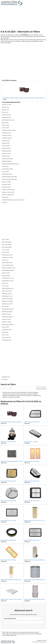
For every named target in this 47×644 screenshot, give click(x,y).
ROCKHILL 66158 (6, 319)
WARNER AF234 (6, 377)
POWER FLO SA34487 (7, 301)
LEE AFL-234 (5, 260)
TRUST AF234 (5, 335)
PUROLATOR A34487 (7, 317)
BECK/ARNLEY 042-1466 (8, 120)
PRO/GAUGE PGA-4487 (8, 309)
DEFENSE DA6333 (6, 151)
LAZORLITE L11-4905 (7, 257)
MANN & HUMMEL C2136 (9, 268)
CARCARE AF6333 (6, 133)
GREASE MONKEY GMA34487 (9, 177)
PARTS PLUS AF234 (7, 291)
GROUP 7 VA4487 (6, 182)
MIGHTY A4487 (6, 273)
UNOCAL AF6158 (6, 337)
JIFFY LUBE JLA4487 (7, 247)
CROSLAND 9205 (6, 148)
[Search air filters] (19, 388)
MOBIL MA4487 (6, 276)
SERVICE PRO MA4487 (8, 325)
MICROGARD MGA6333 (8, 270)
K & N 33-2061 (6, 252)
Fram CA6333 (5, 172)
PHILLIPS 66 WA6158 (7, 299)
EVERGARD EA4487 (7, 161)
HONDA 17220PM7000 (8, 195)
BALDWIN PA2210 (7, 117)
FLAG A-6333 (5, 166)
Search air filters (41, 388)
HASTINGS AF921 (6, 184)
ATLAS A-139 (5, 112)
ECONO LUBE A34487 (7, 159)
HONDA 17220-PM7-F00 (8, 192)
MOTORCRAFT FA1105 (8, 281)
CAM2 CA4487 (6, 128)
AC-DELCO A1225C (7, 104)
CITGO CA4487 (6, 146)
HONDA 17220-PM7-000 (8, 190)
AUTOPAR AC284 (6, 115)
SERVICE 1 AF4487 (7, 322)
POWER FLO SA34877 (7, 304)
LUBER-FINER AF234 (7, 263)
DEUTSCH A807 (6, 156)
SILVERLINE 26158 (7, 330)
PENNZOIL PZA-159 (7, 294)
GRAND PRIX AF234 (7, 174)
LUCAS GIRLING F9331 (8, 265)
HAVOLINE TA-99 (6, 187)
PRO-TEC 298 (5, 306)
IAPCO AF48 (5, 197)
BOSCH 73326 (6, 125)
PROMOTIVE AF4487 (7, 312)
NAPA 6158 (5, 283)
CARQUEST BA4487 (7, 138)
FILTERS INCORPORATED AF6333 (10, 164)
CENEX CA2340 (6, 141)
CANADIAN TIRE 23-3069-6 (9, 130)
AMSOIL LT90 (5, 107)
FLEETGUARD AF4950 (7, 169)
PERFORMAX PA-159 (7, 296)
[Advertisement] (24, 18)
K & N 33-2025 (6, 250)
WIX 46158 (5, 379)
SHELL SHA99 (5, 327)
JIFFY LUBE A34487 (7, 242)
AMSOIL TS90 (5, 110)
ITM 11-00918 (5, 239)
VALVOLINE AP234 (7, 340)
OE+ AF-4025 (5, 286)
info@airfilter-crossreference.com (39, 642)
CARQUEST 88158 (6, 136)
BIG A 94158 (5, 123)
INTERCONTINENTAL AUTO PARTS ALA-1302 (13, 200)
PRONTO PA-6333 (6, 314)
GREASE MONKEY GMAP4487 (9, 179)
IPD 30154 (5, 203)
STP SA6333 (5, 332)
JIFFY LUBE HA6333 (7, 245)
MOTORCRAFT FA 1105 (8, 278)
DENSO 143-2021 (6, 154)
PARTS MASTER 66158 (8, 288)
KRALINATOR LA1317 (7, 255)
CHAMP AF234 (6, 143)
